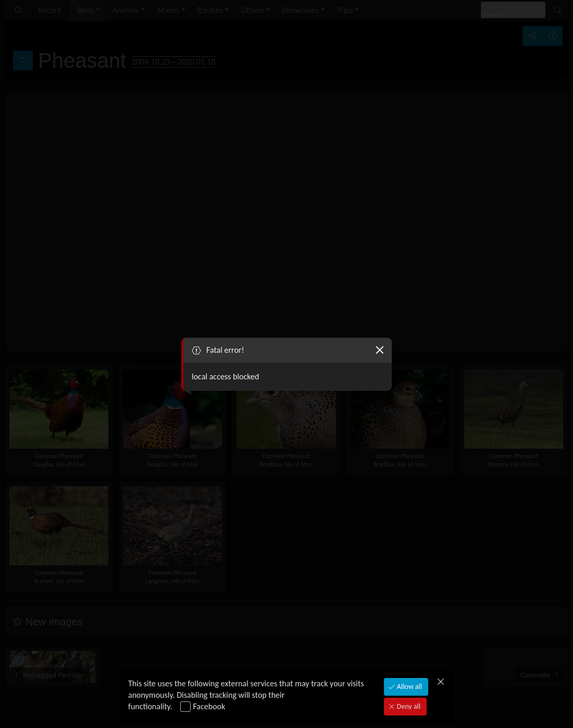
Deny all (408, 706)
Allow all (409, 687)
